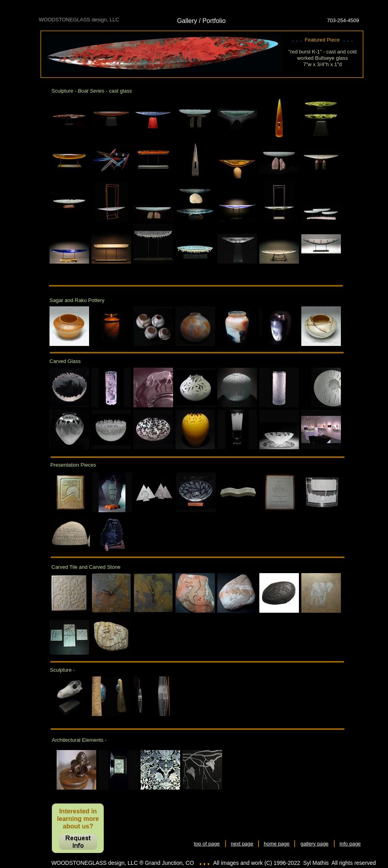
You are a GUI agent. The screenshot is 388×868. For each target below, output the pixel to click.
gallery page (315, 844)
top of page (207, 844)
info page (350, 844)
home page (277, 844)
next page (242, 844)
